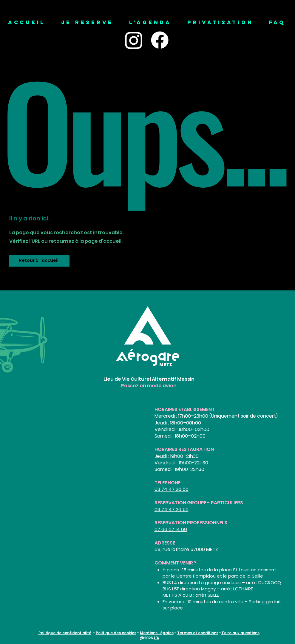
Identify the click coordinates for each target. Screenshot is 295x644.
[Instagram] (134, 40)
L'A (156, 638)
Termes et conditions (198, 633)
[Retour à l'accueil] (39, 261)
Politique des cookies (116, 633)
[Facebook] (160, 40)
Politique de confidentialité (65, 633)
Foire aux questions (240, 633)
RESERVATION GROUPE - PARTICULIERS (199, 503)
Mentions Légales (157, 633)
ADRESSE (165, 543)
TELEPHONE (167, 483)
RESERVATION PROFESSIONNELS (191, 523)
